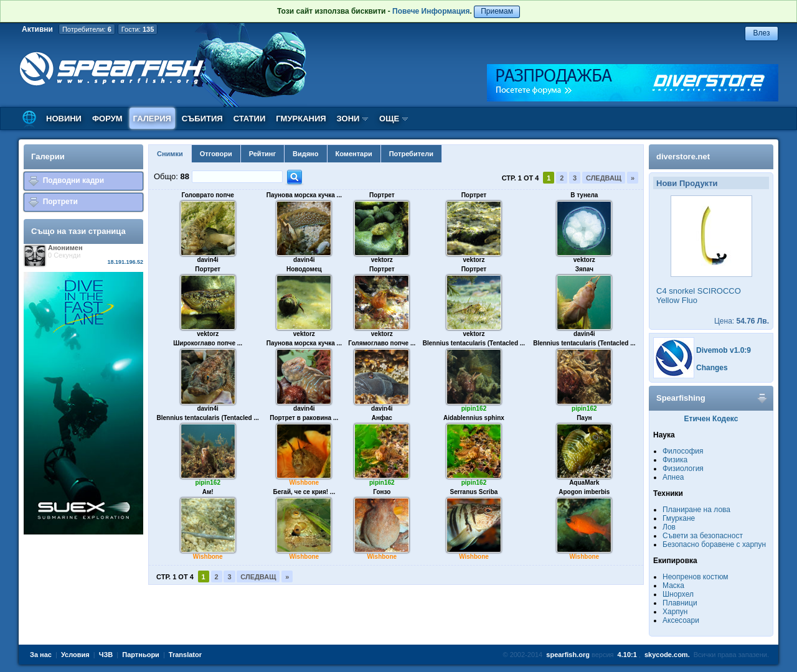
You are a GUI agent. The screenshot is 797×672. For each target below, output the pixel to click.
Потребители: (87, 29)
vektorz (382, 260)
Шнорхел (678, 594)
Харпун (675, 612)
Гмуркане (679, 518)
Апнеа (673, 477)
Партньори (141, 655)
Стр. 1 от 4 (521, 178)
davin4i (207, 260)
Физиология (683, 469)
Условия (75, 655)
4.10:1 (627, 655)
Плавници (680, 603)
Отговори (216, 154)
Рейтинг (262, 154)
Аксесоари (681, 620)
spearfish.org (568, 655)
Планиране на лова (696, 510)
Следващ (604, 178)
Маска (673, 586)
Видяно (305, 154)
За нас (41, 655)
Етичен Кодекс (711, 419)
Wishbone (304, 483)
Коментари (354, 154)
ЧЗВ (106, 655)
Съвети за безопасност (703, 536)
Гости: (138, 29)
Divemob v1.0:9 (724, 350)
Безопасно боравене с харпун (714, 544)
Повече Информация (431, 11)
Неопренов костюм (696, 577)
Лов (669, 527)
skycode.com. (667, 655)
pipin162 (474, 408)
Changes (712, 368)
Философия (683, 451)
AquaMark (584, 483)
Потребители (411, 154)
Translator (185, 655)
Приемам (497, 11)
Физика (675, 460)
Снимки (170, 154)
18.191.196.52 (125, 262)
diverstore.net (683, 156)
